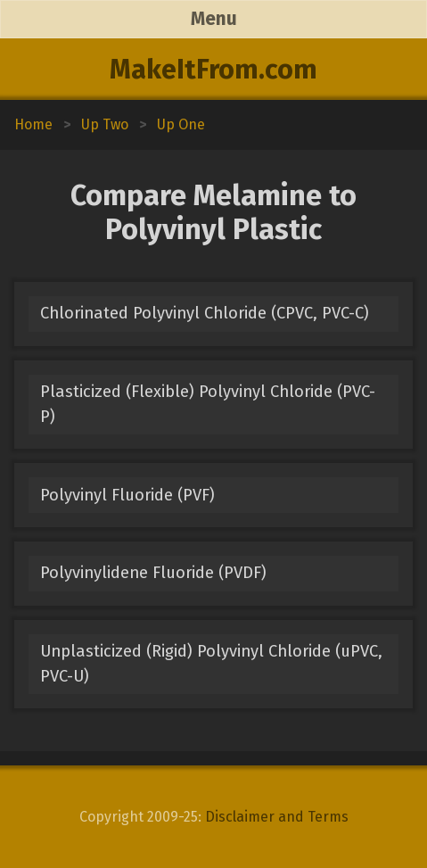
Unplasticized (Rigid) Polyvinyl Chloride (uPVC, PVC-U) (211, 663)
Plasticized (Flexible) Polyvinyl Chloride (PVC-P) (208, 404)
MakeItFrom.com (213, 70)
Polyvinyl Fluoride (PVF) (127, 495)
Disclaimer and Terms (277, 817)
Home (33, 124)
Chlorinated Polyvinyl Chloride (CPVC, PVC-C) (205, 313)
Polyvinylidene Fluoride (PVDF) (153, 573)
